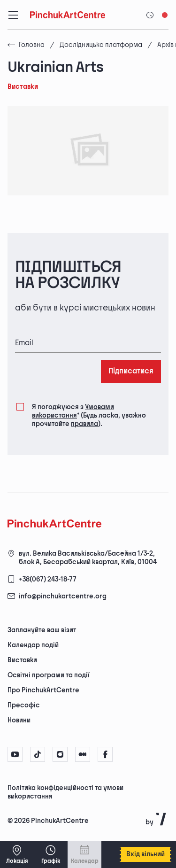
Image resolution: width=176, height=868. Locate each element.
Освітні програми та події (48, 675)
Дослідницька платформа (101, 45)
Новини (19, 720)
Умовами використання (73, 411)
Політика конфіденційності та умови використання (65, 792)
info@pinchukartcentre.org (63, 596)
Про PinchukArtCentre (43, 690)
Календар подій (33, 645)
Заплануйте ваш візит (42, 630)
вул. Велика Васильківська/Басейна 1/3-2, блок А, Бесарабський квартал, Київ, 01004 (88, 558)
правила (84, 424)
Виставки (22, 660)
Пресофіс (24, 705)
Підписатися (131, 371)
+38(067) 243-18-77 (48, 579)
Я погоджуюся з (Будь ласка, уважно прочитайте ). (89, 415)
